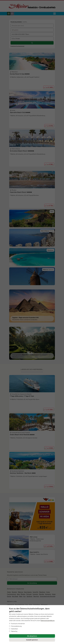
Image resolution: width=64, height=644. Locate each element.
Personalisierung (15, 626)
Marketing (13, 631)
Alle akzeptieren (32, 636)
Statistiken (14, 629)
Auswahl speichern (32, 640)
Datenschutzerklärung (48, 620)
